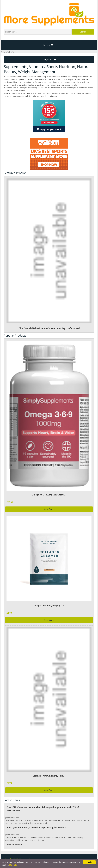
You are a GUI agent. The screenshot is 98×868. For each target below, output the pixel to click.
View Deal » (49, 509)
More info (13, 865)
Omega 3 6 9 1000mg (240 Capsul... (49, 495)
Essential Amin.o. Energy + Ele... (49, 776)
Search (83, 32)
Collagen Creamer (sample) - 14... (49, 605)
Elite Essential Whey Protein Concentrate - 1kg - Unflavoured (49, 254)
